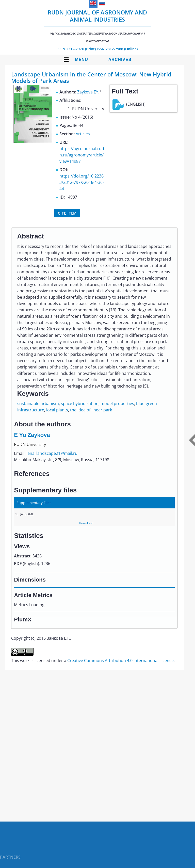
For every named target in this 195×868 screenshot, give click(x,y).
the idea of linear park (91, 410)
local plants (57, 410)
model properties (117, 404)
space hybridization (80, 404)
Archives (120, 60)
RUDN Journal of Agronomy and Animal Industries (97, 26)
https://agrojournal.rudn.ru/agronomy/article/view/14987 (82, 155)
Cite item (67, 213)
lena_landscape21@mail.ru (52, 453)
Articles (83, 134)
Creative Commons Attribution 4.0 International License (120, 661)
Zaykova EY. (88, 92)
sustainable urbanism (38, 404)
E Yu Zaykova (32, 435)
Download (86, 523)
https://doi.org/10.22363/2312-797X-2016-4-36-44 (82, 182)
